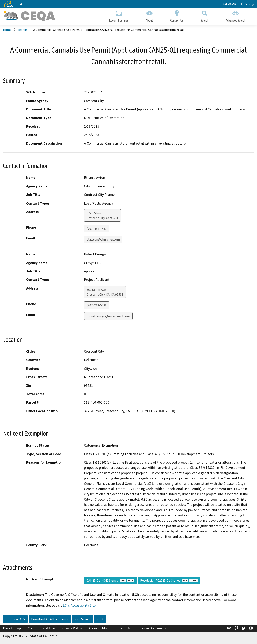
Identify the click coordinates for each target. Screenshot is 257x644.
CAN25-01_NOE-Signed (110, 581)
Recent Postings (119, 16)
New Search (82, 620)
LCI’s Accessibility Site (79, 606)
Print (100, 620)
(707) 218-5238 (97, 306)
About (149, 16)
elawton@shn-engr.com (103, 240)
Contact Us (230, 4)
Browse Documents (152, 629)
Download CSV (15, 620)
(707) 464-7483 (97, 229)
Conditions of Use (41, 629)
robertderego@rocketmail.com (108, 317)
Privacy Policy (72, 629)
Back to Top (12, 629)
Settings (247, 4)
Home (7, 30)
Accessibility (98, 629)
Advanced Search (236, 16)
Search (204, 16)
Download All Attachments (50, 620)
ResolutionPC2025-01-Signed (169, 581)
